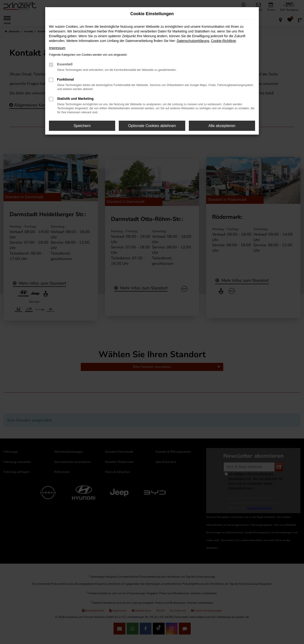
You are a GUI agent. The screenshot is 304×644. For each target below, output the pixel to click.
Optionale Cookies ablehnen (152, 126)
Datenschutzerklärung (193, 41)
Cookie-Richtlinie (223, 41)
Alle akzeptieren (222, 126)
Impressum (57, 48)
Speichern (82, 126)
